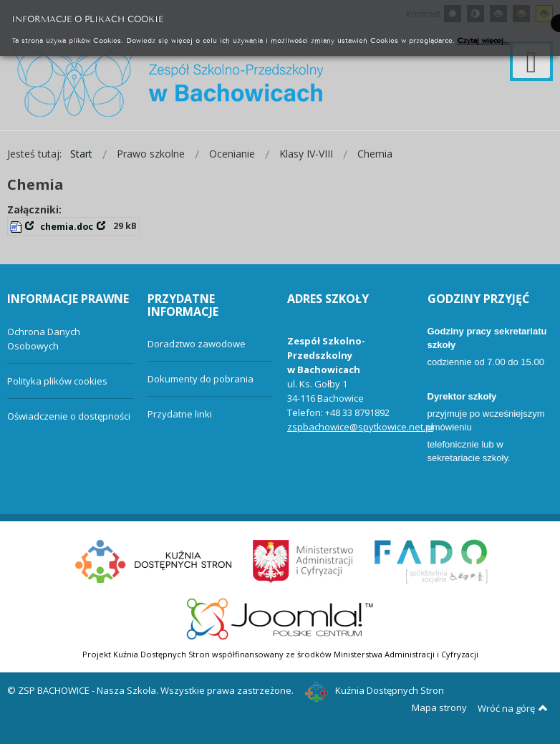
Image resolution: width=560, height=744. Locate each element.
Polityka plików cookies (57, 381)
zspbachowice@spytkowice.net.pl (360, 427)
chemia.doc (67, 227)
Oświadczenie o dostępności (69, 416)
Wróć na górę (513, 708)
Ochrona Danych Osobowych (44, 339)
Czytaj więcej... (484, 40)
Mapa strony (439, 707)
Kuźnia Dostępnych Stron (375, 690)
